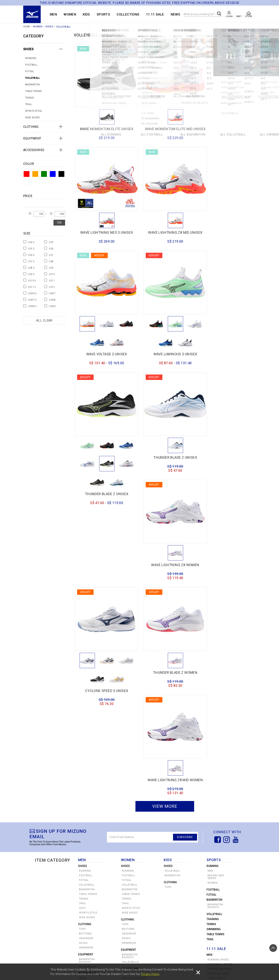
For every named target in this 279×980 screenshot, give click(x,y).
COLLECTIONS (128, 14)
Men (210, 646)
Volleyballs (88, 742)
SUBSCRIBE (184, 612)
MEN (53, 14)
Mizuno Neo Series (216, 652)
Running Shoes (218, 735)
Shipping (132, 961)
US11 (52, 281)
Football (31, 65)
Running (31, 58)
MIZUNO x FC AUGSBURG (52, 880)
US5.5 (31, 249)
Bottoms (85, 709)
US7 (51, 255)
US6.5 (31, 255)
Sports (103, 14)
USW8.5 (32, 306)
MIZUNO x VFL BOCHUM (52, 887)
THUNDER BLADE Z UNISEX (103, 407)
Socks (83, 718)
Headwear (86, 714)
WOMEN (70, 14)
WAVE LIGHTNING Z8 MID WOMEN (228, 555)
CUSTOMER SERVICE (108, 956)
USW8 (52, 300)
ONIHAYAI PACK (52, 923)
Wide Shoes (32, 118)
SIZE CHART (72, 961)
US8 (51, 261)
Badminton (33, 85)
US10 (52, 274)
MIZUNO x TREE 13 (55, 900)
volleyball (214, 689)
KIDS (86, 14)
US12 (52, 287)
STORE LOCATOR (75, 957)
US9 (51, 268)
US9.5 (31, 274)
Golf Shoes (216, 766)
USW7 (52, 293)
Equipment (32, 138)
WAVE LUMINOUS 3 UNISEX (228, 255)
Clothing (31, 127)
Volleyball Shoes (220, 740)
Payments (100, 961)
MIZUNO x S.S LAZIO (56, 874)
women (213, 658)
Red (27, 174)
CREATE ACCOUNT (48, 957)
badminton (214, 675)
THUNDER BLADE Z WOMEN (228, 454)
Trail (28, 104)
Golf (82, 683)
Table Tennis (215, 710)
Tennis (211, 700)
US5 (51, 242)
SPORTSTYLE (51, 907)
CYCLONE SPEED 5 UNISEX (165, 490)
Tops (82, 704)
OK (59, 223)
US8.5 (31, 268)
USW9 (52, 306)
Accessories (34, 150)
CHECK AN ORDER (47, 961)
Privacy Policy (150, 974)
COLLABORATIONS (54, 869)
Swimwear (86, 723)
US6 (51, 249)
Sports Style (34, 111)
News (176, 14)
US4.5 (31, 242)
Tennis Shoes (217, 761)
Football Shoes (219, 749)
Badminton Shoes (220, 744)
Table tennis (34, 91)
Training (213, 695)
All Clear (44, 320)
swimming (214, 705)
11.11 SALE (155, 14)
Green (44, 174)
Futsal (30, 71)
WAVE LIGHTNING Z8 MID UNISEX (103, 219)
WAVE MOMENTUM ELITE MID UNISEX (165, 124)
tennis (29, 98)
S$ (30, 214)
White (27, 183)
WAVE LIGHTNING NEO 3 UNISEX (228, 122)
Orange (35, 174)
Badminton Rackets (87, 736)
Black (61, 174)
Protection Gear (91, 758)
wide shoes (87, 693)
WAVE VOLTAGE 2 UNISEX (165, 255)
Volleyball (63, 27)
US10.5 (32, 281)
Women (212, 798)
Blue (53, 174)
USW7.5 (32, 300)
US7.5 (31, 261)
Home (27, 27)
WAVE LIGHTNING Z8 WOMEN (227, 352)
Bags (83, 754)
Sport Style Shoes (216, 772)
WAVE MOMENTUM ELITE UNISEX (103, 122)
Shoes (49, 27)
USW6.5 (32, 293)
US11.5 (32, 287)
